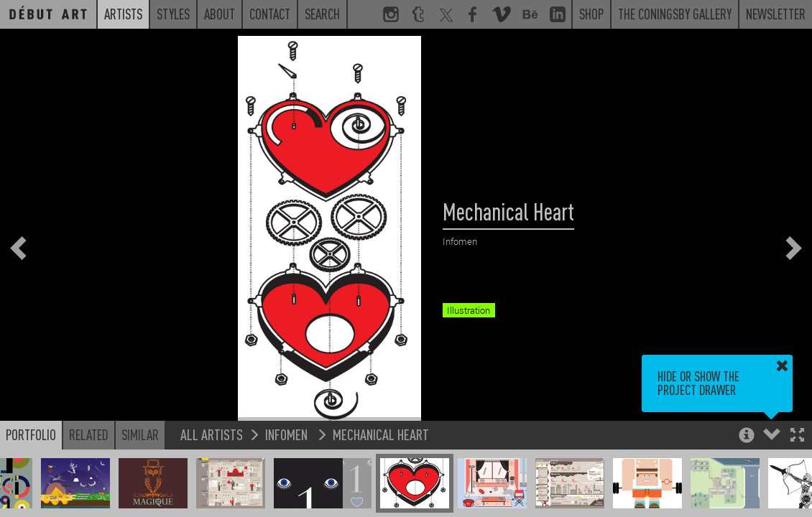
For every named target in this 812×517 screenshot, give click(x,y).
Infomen (288, 434)
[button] (797, 436)
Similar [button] (140, 434)
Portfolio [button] (31, 434)
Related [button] (89, 434)
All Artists (212, 434)
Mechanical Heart (381, 434)
